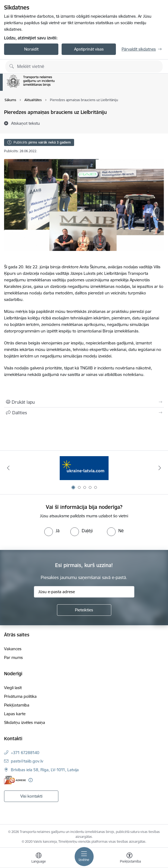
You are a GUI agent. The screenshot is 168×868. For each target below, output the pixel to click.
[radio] (52, 531)
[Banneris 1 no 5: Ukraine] (84, 468)
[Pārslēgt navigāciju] (84, 857)
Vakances (13, 649)
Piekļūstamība (17, 705)
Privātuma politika (20, 696)
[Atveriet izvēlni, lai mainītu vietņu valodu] (39, 858)
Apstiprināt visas (89, 49)
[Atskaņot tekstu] (26, 123)
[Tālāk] (160, 468)
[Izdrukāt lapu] (84, 402)
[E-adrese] (15, 780)
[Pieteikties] (84, 610)
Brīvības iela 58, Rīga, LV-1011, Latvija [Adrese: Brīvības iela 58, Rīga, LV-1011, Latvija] (45, 770)
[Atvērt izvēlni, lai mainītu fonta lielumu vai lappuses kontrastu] (129, 858)
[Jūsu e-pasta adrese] (84, 592)
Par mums (13, 657)
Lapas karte (15, 714)
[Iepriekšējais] (8, 468)
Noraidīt (31, 49)
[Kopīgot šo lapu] (84, 413)
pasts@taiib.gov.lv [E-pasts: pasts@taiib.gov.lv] (27, 761)
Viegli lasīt (13, 688)
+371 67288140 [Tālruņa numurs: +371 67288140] (25, 753)
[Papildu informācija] (31, 780)
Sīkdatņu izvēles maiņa (25, 722)
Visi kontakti (31, 796)
